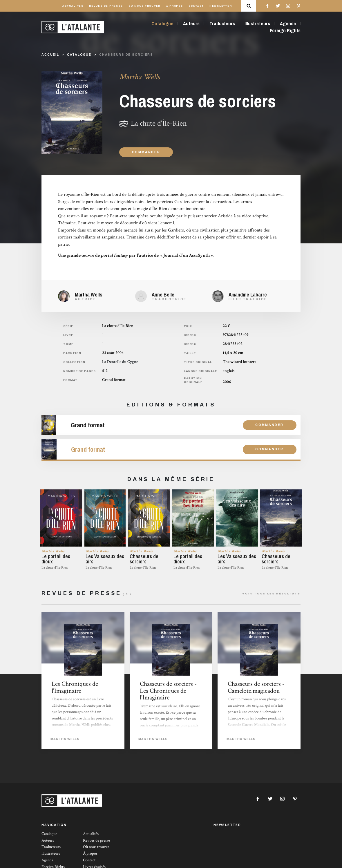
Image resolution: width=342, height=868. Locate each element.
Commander (146, 152)
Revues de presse (106, 6)
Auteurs (191, 23)
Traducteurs (222, 23)
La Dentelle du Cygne (120, 362)
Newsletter (221, 6)
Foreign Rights (285, 30)
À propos (175, 6)
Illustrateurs (257, 23)
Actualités (73, 6)
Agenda (288, 23)
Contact (196, 6)
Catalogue (162, 23)
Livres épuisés (94, 865)
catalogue (79, 55)
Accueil (50, 55)
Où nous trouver (144, 6)
